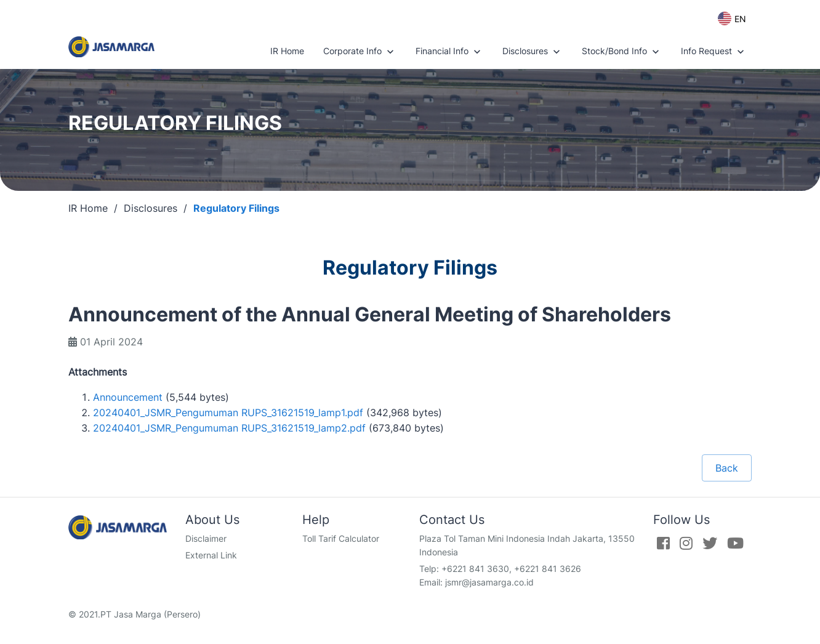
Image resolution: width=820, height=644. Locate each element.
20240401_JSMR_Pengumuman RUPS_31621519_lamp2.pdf (229, 428)
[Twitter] (710, 543)
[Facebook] (663, 543)
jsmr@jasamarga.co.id (489, 582)
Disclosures (533, 52)
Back (727, 468)
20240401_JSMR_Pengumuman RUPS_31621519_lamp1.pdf (228, 413)
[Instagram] (686, 543)
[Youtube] (735, 543)
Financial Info (449, 52)
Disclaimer (206, 538)
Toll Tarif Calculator (341, 538)
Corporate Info (360, 52)
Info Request (714, 52)
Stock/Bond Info (622, 52)
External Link (211, 555)
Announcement (128, 397)
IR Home (287, 51)
